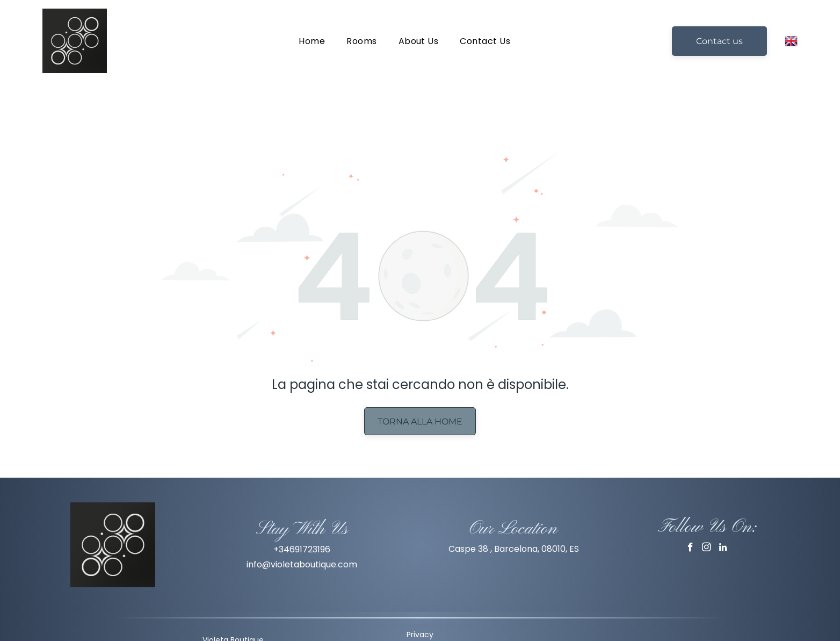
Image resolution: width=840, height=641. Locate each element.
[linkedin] (723, 522)
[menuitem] (312, 41)
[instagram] (707, 522)
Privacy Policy (420, 613)
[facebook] (690, 522)
